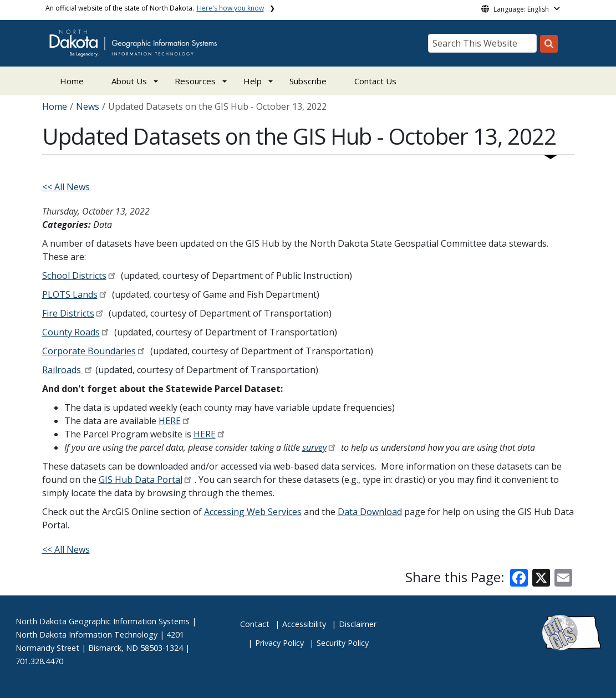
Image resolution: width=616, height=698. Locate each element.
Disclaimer (358, 624)
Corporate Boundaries (89, 351)
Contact (255, 624)
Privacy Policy (279, 643)
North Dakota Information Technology (86, 635)
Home (72, 81)
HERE (170, 421)
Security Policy (343, 643)
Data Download (370, 512)
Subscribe (308, 81)
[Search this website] (549, 44)
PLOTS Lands (70, 294)
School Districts (74, 276)
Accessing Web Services (253, 512)
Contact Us (375, 81)
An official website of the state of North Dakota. (155, 8)
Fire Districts (68, 313)
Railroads (63, 370)
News (88, 106)
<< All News (66, 187)
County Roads (71, 332)
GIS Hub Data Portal (141, 480)
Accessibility (304, 624)
